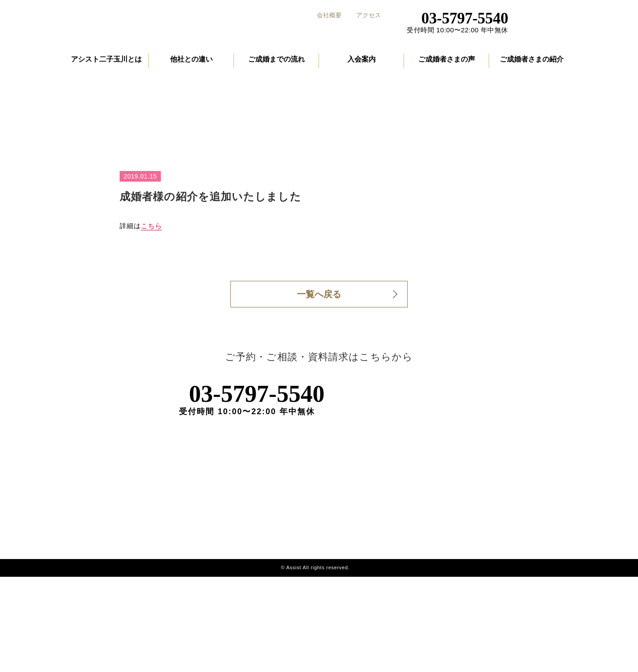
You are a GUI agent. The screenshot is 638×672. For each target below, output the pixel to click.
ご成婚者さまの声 (447, 64)
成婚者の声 (413, 592)
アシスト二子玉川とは (106, 64)
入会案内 (362, 64)
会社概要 (329, 15)
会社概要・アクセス (500, 575)
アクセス (369, 15)
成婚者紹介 (413, 609)
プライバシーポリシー (504, 592)
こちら (152, 304)
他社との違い (191, 64)
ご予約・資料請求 (561, 18)
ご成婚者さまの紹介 (532, 64)
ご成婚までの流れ (276, 64)
